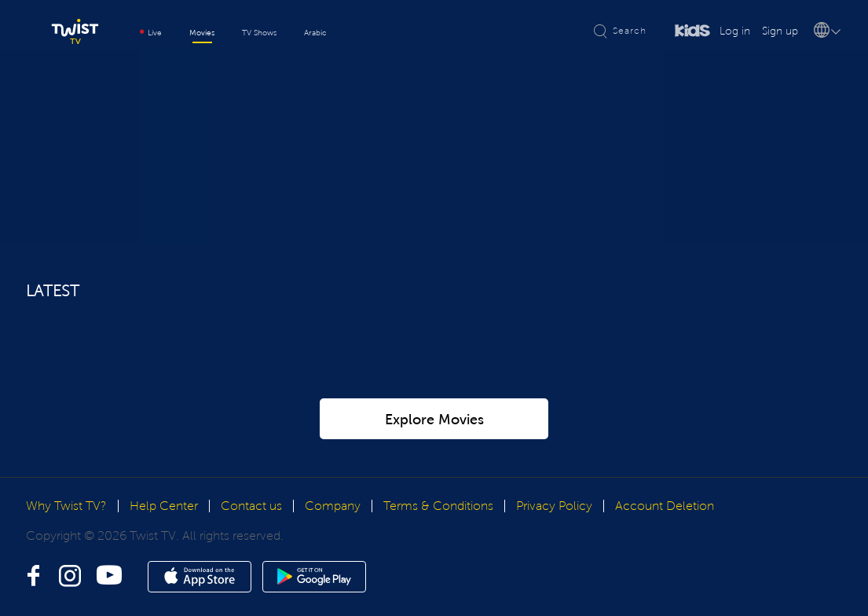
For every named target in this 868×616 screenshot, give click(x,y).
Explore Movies (434, 420)
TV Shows (259, 33)
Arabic (315, 33)
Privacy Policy (554, 506)
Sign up (780, 31)
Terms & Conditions (438, 506)
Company (333, 506)
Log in (735, 31)
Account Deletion (665, 506)
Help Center (164, 506)
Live (151, 33)
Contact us (251, 506)
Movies (202, 33)
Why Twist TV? (66, 506)
